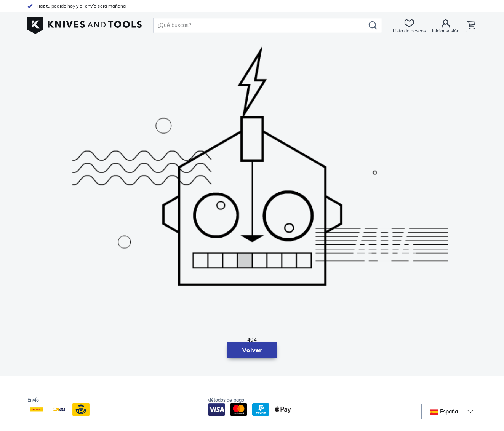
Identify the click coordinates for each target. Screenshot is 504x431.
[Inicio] (85, 23)
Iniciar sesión (445, 31)
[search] (261, 25)
